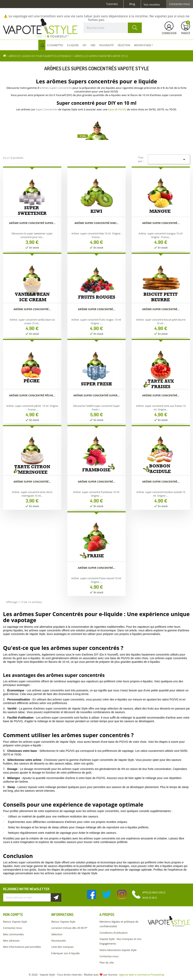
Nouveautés (59, 941)
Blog (132, 4)
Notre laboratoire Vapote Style (118, 950)
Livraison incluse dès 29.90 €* (69, 928)
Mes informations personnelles (22, 947)
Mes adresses (11, 941)
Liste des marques (62, 947)
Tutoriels (112, 4)
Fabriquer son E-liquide (65, 953)
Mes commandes (13, 934)
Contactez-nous (180, 4)
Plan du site (106, 962)
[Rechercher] (113, 28)
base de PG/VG (117, 109)
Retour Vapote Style (15, 922)
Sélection (57, 934)
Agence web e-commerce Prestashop (142, 975)
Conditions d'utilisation (113, 933)
